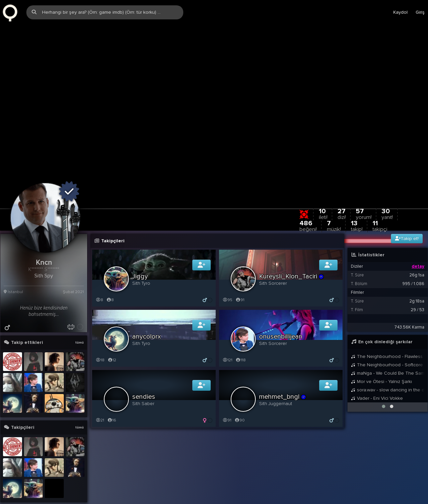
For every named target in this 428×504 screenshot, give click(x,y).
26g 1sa (417, 246)
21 (100, 391)
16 (112, 391)
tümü (79, 313)
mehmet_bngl (283, 368)
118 (241, 331)
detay (418, 237)
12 (112, 331)
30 (387, 185)
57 (364, 185)
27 (342, 185)
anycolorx (147, 307)
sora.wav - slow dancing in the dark (388, 361)
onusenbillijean (281, 307)
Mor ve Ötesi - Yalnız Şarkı (381, 352)
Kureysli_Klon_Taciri (292, 247)
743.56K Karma (409, 298)
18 (100, 331)
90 (240, 391)
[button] (384, 377)
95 (227, 271)
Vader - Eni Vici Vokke (377, 369)
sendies (144, 368)
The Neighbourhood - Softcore (387, 336)
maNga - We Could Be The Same (388, 344)
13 (357, 197)
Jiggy (140, 247)
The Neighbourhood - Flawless (387, 327)
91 (240, 271)
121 (227, 331)
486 (308, 197)
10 (323, 185)
